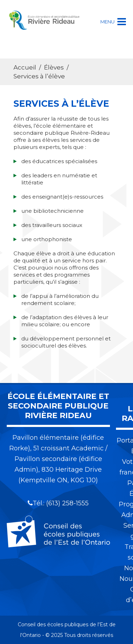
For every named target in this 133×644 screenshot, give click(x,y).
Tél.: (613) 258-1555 (58, 503)
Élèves (54, 67)
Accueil (25, 67)
